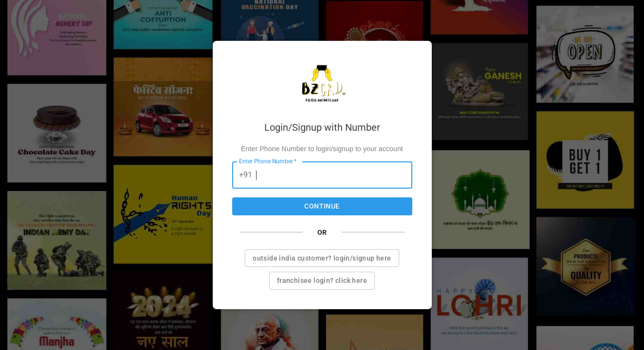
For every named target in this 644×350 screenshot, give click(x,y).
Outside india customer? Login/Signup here (322, 258)
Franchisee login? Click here (322, 280)
